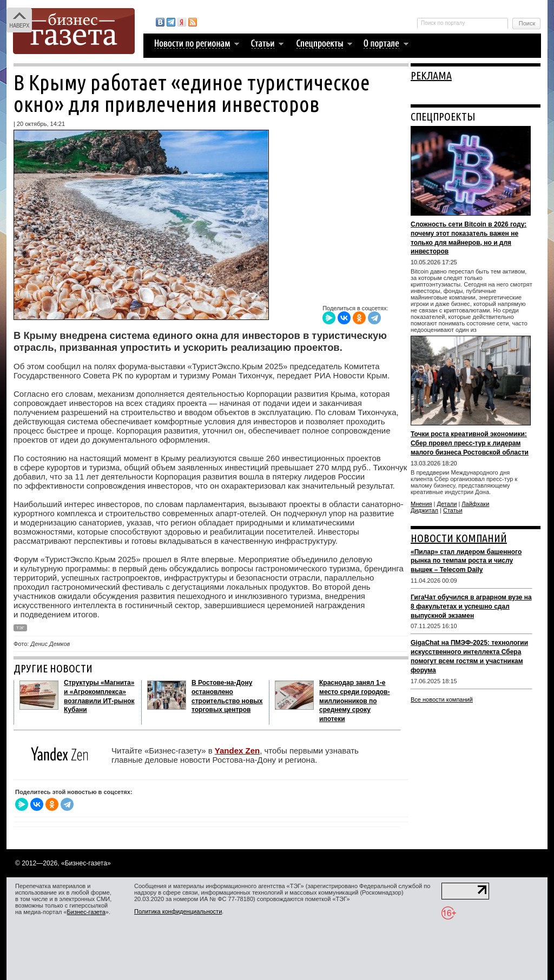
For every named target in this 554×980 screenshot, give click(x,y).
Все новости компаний (442, 699)
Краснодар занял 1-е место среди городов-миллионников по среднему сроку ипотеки (354, 701)
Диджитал (424, 510)
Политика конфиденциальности (178, 911)
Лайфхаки (475, 504)
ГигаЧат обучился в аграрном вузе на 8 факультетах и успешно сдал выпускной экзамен (471, 606)
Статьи (453, 510)
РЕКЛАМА (431, 75)
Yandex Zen (237, 751)
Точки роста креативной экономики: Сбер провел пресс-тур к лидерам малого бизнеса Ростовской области (470, 443)
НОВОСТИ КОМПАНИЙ (459, 538)
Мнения (421, 504)
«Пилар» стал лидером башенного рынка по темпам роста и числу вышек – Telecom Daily (466, 561)
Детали (447, 504)
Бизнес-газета (86, 912)
